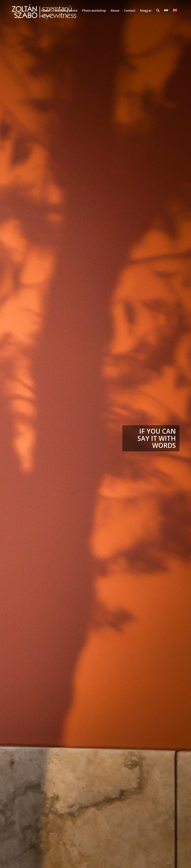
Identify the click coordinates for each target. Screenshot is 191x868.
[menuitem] (45, 10)
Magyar (146, 10)
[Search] (158, 10)
